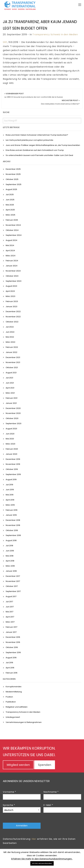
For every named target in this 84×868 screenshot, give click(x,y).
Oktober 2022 (12, 322)
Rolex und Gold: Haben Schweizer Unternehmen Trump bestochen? (37, 135)
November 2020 (13, 413)
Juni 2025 (10, 200)
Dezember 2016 (13, 637)
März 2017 (10, 622)
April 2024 (10, 251)
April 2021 (10, 388)
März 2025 (10, 215)
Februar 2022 (12, 347)
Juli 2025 (10, 195)
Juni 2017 (10, 607)
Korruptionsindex (14, 687)
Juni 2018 (10, 551)
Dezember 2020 (13, 408)
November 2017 (13, 581)
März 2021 (10, 393)
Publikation (11, 702)
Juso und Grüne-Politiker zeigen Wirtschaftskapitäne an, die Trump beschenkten (43, 145)
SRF (5, 42)
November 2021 (13, 362)
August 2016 (11, 658)
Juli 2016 (9, 663)
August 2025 (11, 189)
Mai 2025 (10, 205)
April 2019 (10, 500)
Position (9, 697)
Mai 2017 (9, 612)
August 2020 (11, 429)
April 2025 (10, 210)
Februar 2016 (12, 673)
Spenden (45, 765)
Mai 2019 (10, 495)
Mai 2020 (10, 439)
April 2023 (10, 291)
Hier (34, 839)
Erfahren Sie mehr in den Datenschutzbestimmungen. (42, 859)
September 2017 (13, 591)
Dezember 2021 (13, 357)
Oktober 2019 (12, 469)
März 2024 (11, 256)
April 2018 (10, 561)
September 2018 (13, 535)
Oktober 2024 (12, 230)
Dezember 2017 (13, 576)
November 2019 (13, 464)
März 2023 (10, 296)
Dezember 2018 (13, 520)
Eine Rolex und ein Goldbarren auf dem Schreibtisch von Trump (35, 150)
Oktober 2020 (12, 418)
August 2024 (11, 240)
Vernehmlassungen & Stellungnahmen (24, 722)
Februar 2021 (12, 398)
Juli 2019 (9, 485)
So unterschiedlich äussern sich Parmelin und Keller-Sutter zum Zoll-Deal (39, 155)
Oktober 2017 (12, 586)
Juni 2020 (10, 434)
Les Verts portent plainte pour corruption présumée (29, 140)
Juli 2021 (9, 378)
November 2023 (13, 271)
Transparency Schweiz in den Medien (55, 34)
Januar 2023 (11, 307)
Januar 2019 (11, 515)
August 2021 (11, 373)
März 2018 (10, 566)
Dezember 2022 (13, 311)
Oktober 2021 (12, 367)
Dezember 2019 (13, 459)
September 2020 (14, 423)
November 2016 (13, 642)
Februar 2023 (12, 301)
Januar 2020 (11, 454)
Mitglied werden (18, 765)
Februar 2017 (11, 627)
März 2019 (10, 505)
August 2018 (11, 540)
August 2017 (11, 596)
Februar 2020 (12, 449)
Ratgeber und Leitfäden (17, 707)
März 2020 (10, 444)
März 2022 (10, 342)
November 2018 (13, 525)
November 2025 (13, 174)
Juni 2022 (10, 332)
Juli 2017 (9, 602)
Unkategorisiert (13, 717)
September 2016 (13, 652)
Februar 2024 (12, 261)
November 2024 (13, 225)
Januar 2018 (11, 571)
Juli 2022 (10, 327)
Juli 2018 (9, 546)
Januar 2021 (11, 403)
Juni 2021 (10, 383)
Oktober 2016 (12, 647)
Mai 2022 (10, 337)
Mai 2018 (10, 556)
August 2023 (11, 286)
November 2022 (13, 317)
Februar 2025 (12, 220)
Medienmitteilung (14, 692)
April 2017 (10, 617)
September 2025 (14, 184)
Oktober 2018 (12, 530)
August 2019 (11, 479)
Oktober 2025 (12, 179)
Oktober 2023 (12, 276)
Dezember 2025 (13, 169)
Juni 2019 (10, 490)
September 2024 (14, 235)
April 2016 (10, 668)
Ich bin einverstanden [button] (42, 863)
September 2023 (14, 281)
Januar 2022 (11, 352)
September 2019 (13, 474)
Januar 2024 (12, 266)
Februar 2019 (12, 510)
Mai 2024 (10, 245)
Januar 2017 (11, 632)
